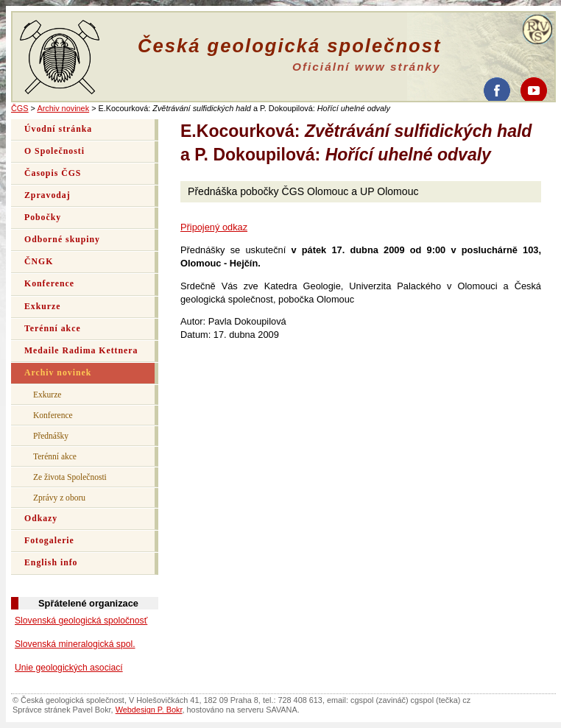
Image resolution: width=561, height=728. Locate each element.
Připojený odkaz (214, 227)
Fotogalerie (49, 541)
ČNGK (39, 262)
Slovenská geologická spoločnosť (81, 621)
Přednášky (51, 436)
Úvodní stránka (58, 129)
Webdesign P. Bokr (149, 710)
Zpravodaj (47, 195)
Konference (49, 284)
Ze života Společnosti (70, 477)
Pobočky (43, 218)
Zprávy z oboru (59, 498)
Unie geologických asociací (69, 668)
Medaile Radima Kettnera (81, 351)
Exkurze (42, 307)
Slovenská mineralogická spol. (75, 644)
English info (51, 563)
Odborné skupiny (62, 240)
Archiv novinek (63, 108)
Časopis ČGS (53, 173)
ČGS (20, 108)
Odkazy (41, 519)
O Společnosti (54, 151)
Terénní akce (53, 329)
